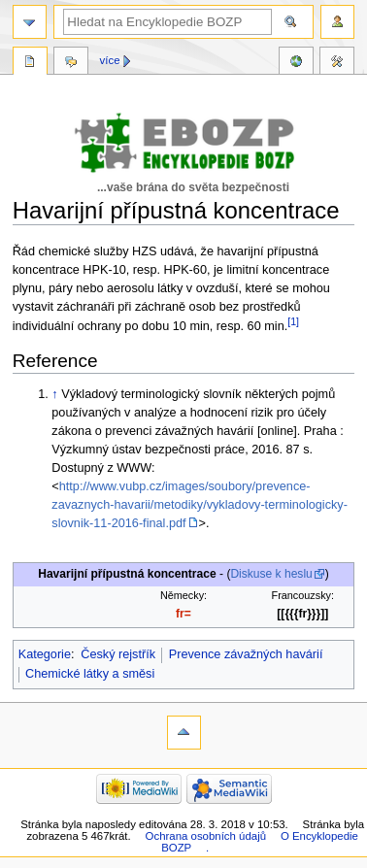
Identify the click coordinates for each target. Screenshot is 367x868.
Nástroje (337, 63)
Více (110, 60)
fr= (183, 614)
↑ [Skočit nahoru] (54, 394)
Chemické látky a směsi (90, 674)
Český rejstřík (118, 654)
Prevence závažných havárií (246, 654)
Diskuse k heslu (271, 574)
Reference (296, 63)
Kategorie (45, 654)
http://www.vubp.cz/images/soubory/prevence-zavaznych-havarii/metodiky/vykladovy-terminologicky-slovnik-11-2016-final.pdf (200, 505)
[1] (293, 321)
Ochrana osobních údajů (206, 836)
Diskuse (71, 63)
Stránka (30, 63)
